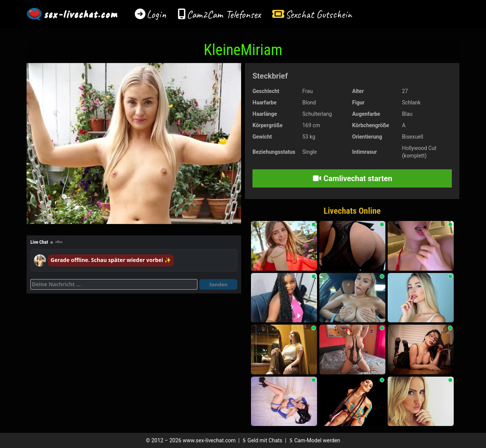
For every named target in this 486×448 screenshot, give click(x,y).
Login (156, 14)
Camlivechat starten (352, 178)
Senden (218, 284)
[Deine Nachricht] (114, 284)
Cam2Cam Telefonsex (224, 14)
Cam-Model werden (314, 440)
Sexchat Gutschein (318, 14)
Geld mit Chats (261, 440)
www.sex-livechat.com (209, 440)
